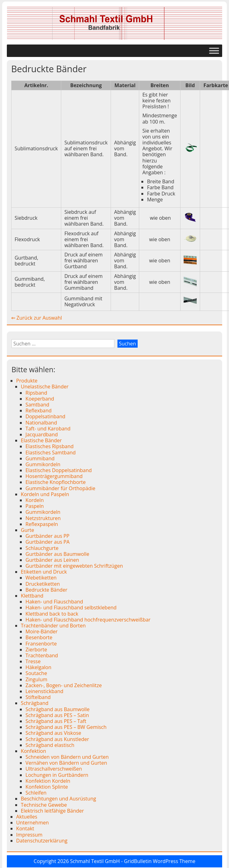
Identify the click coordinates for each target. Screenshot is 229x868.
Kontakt (25, 828)
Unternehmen (32, 823)
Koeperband (40, 399)
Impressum (29, 835)
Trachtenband (42, 655)
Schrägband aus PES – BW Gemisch (66, 727)
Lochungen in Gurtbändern (57, 775)
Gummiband (40, 458)
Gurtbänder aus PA (48, 542)
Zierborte (36, 650)
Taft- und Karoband (48, 429)
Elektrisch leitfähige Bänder (52, 811)
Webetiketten (41, 578)
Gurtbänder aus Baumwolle (57, 554)
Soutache (36, 673)
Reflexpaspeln (42, 524)
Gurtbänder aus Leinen (52, 560)
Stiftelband (38, 697)
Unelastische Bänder (45, 387)
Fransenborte (41, 644)
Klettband (32, 596)
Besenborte (39, 637)
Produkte (27, 381)
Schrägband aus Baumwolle (57, 709)
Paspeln (35, 506)
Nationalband (41, 423)
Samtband (37, 405)
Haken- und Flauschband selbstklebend (71, 608)
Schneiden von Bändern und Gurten (67, 757)
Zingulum (36, 679)
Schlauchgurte (42, 548)
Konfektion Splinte (47, 787)
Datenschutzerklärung (42, 841)
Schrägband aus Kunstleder (57, 739)
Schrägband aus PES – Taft (56, 721)
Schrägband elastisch (50, 745)
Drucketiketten (43, 584)
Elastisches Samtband (51, 453)
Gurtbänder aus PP (47, 536)
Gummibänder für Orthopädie (60, 488)
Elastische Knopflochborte (56, 482)
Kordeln (35, 500)
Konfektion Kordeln (48, 781)
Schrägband (35, 703)
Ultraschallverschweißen (54, 769)
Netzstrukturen (43, 518)
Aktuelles (27, 817)
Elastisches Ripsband (50, 446)
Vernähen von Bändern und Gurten (66, 763)
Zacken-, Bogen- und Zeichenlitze (64, 685)
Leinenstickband (44, 691)
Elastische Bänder (41, 440)
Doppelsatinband (45, 416)
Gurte (27, 530)
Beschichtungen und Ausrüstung (58, 799)
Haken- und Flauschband (54, 602)
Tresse (33, 661)
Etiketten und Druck (44, 572)
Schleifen (36, 793)
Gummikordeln (43, 464)
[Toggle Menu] (214, 51)
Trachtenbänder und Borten (53, 626)
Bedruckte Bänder (46, 590)
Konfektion (33, 751)
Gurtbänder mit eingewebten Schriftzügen (74, 566)
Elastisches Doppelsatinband (59, 470)
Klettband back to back (52, 614)
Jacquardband (42, 434)
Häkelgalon (38, 667)
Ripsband (36, 393)
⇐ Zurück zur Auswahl (37, 318)
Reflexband (39, 411)
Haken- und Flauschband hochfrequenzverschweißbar (88, 620)
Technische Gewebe (44, 805)
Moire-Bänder (41, 631)
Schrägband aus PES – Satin (57, 715)
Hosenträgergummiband (54, 476)
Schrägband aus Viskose (53, 733)
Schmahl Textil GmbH (95, 861)
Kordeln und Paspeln (45, 494)
